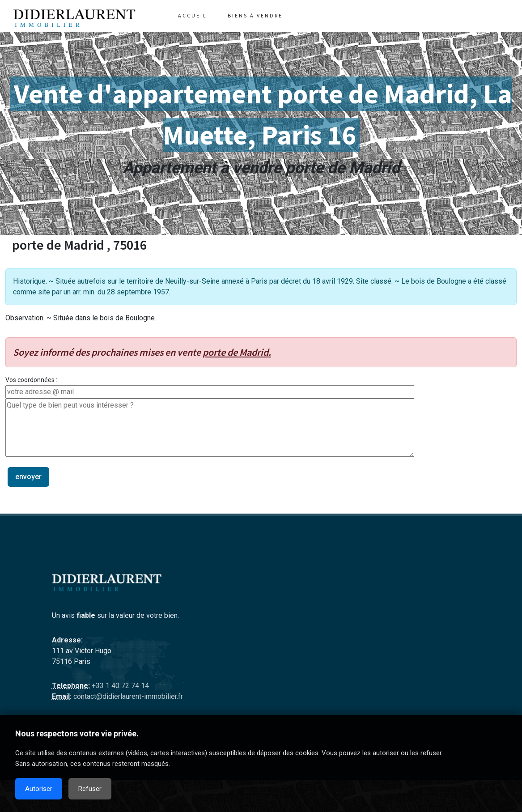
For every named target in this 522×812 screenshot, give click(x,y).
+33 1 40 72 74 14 (119, 686)
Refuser (90, 789)
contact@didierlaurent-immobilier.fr (127, 696)
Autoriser (39, 789)
